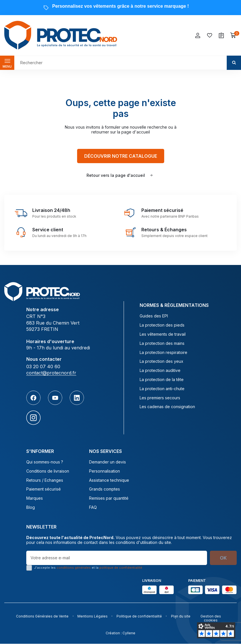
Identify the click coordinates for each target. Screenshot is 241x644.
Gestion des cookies (211, 618)
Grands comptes (105, 489)
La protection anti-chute (162, 389)
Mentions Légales (92, 616)
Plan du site (182, 616)
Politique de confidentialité (140, 616)
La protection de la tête (162, 380)
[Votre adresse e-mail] (117, 558)
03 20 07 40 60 (43, 367)
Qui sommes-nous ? (45, 462)
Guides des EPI (154, 316)
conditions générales (74, 568)
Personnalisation (105, 471)
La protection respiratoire (163, 353)
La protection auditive (160, 371)
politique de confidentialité (121, 568)
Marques (35, 499)
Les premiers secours (160, 398)
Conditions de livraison (48, 471)
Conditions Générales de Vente (41, 616)
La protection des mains (162, 343)
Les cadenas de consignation (167, 407)
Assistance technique (109, 480)
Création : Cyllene (120, 633)
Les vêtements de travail (163, 335)
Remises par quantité (109, 499)
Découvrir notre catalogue (121, 156)
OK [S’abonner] (223, 558)
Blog (31, 508)
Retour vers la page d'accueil (116, 175)
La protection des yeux (161, 362)
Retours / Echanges (45, 480)
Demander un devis (108, 462)
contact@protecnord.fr (51, 373)
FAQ (93, 508)
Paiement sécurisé (44, 489)
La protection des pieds (162, 325)
